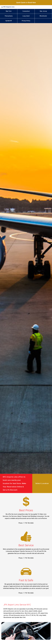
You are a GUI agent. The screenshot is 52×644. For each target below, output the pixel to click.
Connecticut (26, 11)
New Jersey (43, 11)
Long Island (26, 16)
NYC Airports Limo (9, 7)
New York (9, 11)
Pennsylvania (9, 16)
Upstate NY (9, 21)
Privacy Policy (26, 21)
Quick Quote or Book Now (26, 3)
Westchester (43, 16)
